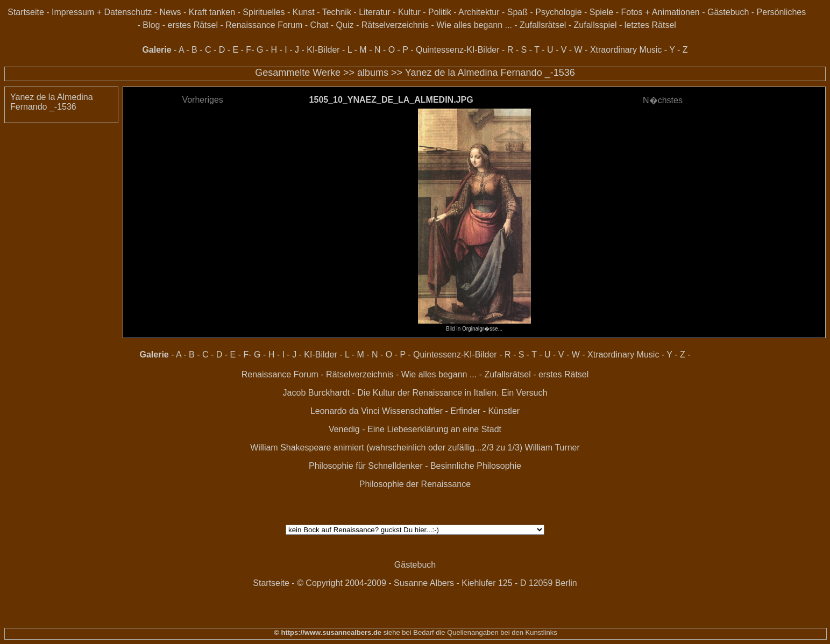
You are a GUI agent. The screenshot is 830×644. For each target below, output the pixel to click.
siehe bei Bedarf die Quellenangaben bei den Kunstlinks (469, 632)
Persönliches (782, 12)
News (171, 12)
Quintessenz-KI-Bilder (458, 50)
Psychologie (558, 12)
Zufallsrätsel (543, 25)
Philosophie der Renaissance (415, 484)
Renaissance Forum (264, 25)
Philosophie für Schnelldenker (366, 466)
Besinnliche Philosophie (476, 466)
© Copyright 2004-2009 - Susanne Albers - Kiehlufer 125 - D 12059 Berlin (437, 583)
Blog (151, 25)
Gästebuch (728, 12)
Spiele (601, 12)
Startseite (26, 12)
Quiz (345, 25)
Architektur (479, 12)
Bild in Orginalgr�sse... (474, 326)
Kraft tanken (212, 12)
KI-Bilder (323, 50)
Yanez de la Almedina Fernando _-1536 (490, 73)
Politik (440, 12)
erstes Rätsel (193, 25)
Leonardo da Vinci (345, 411)
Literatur (375, 12)
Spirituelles (264, 12)
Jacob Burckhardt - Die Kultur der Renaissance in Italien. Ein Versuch (415, 393)
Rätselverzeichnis (395, 25)
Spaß (517, 12)
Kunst (304, 12)
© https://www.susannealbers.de (328, 632)
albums (373, 73)
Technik (337, 12)
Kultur (409, 12)
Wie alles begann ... (474, 25)
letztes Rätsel (650, 25)
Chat (320, 25)
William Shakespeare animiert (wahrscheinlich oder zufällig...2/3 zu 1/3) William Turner (415, 448)
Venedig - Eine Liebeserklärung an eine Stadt (415, 429)
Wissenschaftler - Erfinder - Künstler (451, 411)
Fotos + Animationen (660, 12)
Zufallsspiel (595, 25)
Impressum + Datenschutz (102, 12)
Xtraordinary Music (626, 50)
